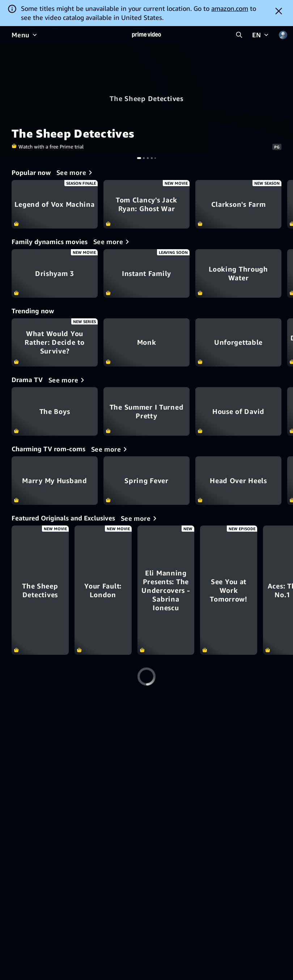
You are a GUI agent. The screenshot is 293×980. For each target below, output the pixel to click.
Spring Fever (146, 481)
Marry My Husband (55, 481)
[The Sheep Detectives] (55, 590)
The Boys (55, 411)
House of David (238, 411)
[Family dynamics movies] (112, 242)
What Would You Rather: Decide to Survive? (55, 343)
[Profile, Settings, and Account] (283, 35)
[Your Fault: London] (146, 590)
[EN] (261, 35)
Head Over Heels (238, 481)
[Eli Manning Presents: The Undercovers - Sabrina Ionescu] (238, 590)
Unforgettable (238, 343)
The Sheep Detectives (146, 99)
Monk (146, 343)
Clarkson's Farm (238, 204)
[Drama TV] (68, 380)
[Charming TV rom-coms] (110, 449)
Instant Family (146, 273)
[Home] (146, 35)
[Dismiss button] (279, 11)
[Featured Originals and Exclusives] (140, 518)
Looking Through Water (238, 273)
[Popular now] (76, 172)
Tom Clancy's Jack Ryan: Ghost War (146, 204)
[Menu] (25, 35)
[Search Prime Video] (239, 35)
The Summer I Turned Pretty (146, 411)
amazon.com (230, 8)
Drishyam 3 (55, 273)
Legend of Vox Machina (55, 204)
